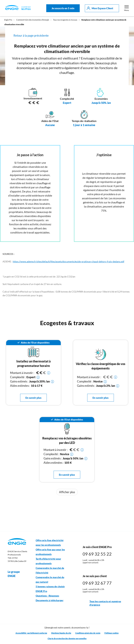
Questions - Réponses (47, 596)
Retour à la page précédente (31, 35)
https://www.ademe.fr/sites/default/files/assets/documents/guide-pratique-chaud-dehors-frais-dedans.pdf (69, 262)
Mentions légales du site (61, 633)
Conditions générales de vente (88, 633)
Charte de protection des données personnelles (67, 638)
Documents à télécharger (50, 600)
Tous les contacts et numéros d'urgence (102, 603)
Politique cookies (112, 633)
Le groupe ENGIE (17, 574)
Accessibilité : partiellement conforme (31, 633)
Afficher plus (67, 492)
